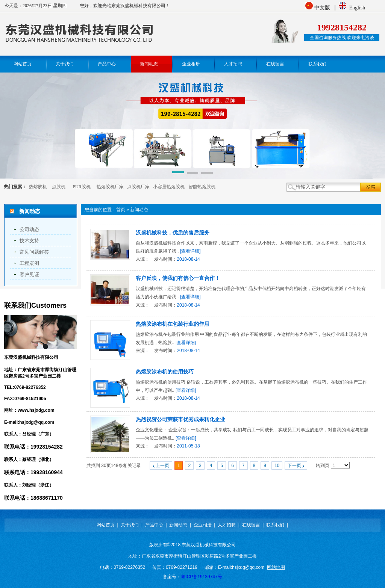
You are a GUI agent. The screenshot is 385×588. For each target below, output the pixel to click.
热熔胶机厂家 (110, 187)
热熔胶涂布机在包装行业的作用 (173, 324)
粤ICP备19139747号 (201, 577)
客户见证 (29, 274)
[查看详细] (190, 251)
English (357, 8)
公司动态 (29, 229)
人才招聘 (227, 525)
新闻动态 (139, 210)
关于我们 (130, 525)
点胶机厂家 (138, 187)
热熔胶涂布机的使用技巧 (165, 372)
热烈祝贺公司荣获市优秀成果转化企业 (180, 419)
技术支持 (29, 241)
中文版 (323, 8)
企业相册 (203, 525)
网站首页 (106, 525)
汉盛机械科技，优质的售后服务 (173, 233)
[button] (178, 174)
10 (277, 466)
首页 (121, 210)
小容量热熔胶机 (169, 187)
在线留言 (251, 525)
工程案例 (29, 263)
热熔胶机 (38, 187)
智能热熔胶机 (202, 187)
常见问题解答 (34, 252)
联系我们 (275, 525)
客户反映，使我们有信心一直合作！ (178, 278)
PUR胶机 (81, 187)
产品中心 (154, 525)
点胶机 (59, 187)
